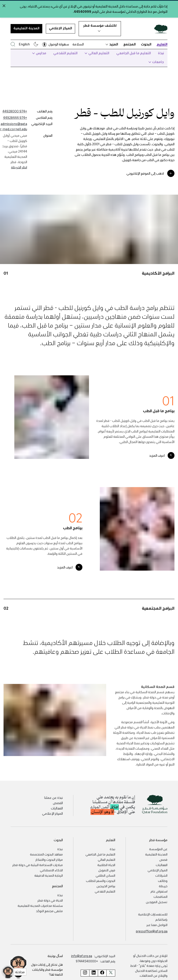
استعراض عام (159, 891)
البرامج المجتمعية (158, 617)
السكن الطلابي (105, 875)
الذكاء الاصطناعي (51, 870)
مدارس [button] (39, 53)
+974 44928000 (15, 111)
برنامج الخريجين (106, 886)
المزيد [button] (112, 44)
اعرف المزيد (157, 465)
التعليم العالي (97, 53)
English (24, 44)
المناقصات (160, 896)
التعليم (162, 44)
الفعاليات (57, 808)
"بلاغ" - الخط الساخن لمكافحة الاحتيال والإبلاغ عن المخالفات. (149, 970)
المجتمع (130, 44)
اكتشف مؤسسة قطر (100, 28)
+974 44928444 (15, 117)
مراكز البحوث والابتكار (49, 859)
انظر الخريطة (19, 167)
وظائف (163, 881)
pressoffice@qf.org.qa (152, 931)
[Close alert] (4, 6)
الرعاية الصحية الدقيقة (49, 875)
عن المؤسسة (158, 849)
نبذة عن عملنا (54, 797)
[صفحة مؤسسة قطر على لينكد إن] (94, 973)
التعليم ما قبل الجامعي (134, 53)
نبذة (161, 53)
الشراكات (161, 875)
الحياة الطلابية (106, 865)
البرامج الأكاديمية (158, 282)
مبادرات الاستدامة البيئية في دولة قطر (38, 865)
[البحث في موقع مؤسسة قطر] (13, 44)
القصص (58, 803)
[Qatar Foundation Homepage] (159, 29)
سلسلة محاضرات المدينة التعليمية (40, 905)
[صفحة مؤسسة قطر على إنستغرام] (85, 973)
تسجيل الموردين (157, 902)
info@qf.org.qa (82, 956)
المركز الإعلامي (60, 28)
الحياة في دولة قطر (50, 900)
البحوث (146, 44)
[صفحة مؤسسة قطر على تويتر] (111, 973)
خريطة (163, 886)
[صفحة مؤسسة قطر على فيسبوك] (102, 973)
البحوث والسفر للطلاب (101, 881)
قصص (163, 859)
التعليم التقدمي (65, 53)
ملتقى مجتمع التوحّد (49, 911)
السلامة (78, 44)
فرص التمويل (107, 870)
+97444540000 (87, 961)
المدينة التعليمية (26, 28)
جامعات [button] (156, 62)
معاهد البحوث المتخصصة (46, 854)
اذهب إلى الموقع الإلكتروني (145, 173)
